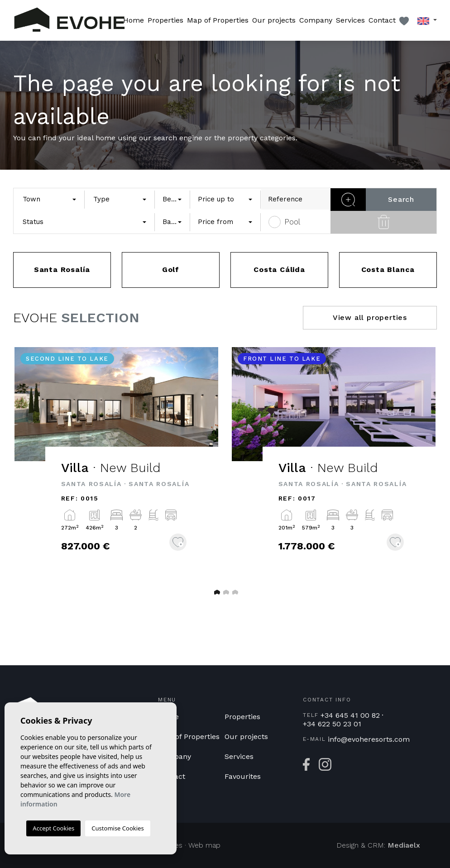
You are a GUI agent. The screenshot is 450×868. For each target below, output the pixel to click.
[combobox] (49, 199)
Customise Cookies (117, 828)
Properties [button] (165, 20)
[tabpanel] (116, 462)
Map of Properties (218, 20)
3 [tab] (234, 592)
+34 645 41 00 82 (350, 715)
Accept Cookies (53, 828)
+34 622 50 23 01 (332, 724)
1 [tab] (216, 592)
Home (134, 20)
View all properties (370, 317)
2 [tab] (225, 592)
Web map (204, 845)
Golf (171, 269)
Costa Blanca (388, 269)
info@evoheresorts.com (369, 739)
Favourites (243, 776)
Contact (382, 20)
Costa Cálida (279, 269)
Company (316, 20)
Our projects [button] (274, 20)
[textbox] (47, 199)
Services (350, 20)
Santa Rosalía (62, 269)
